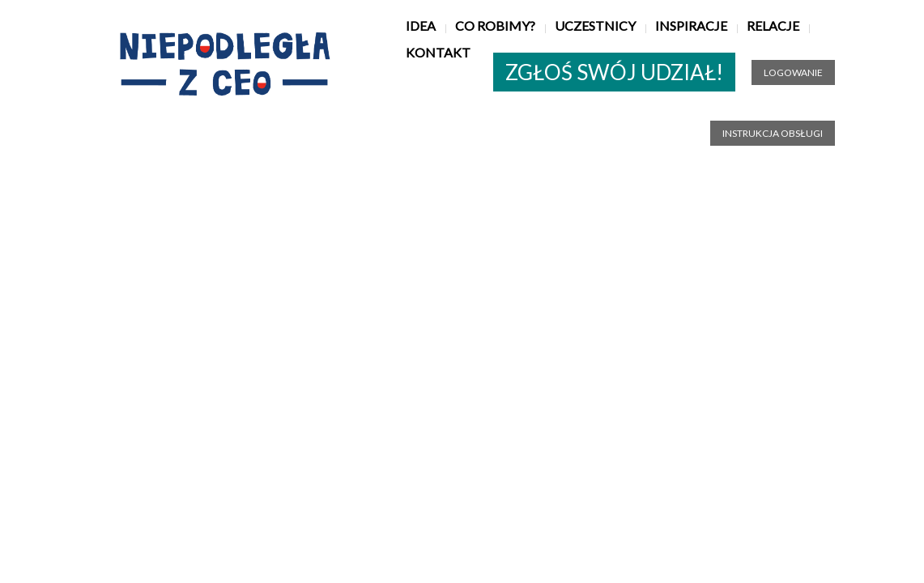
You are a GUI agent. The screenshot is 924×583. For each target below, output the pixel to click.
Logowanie (793, 72)
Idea (421, 26)
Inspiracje (691, 26)
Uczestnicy (595, 26)
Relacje (773, 26)
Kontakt (438, 52)
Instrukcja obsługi (773, 133)
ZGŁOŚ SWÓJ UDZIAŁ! (614, 72)
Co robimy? (495, 26)
